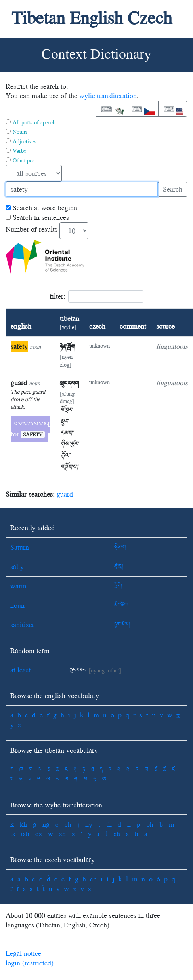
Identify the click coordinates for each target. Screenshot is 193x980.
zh (62, 834)
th (109, 824)
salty (17, 566)
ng (46, 824)
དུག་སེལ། (122, 625)
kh (23, 824)
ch (68, 824)
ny (89, 824)
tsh (25, 834)
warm (18, 586)
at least (20, 670)
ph (150, 824)
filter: (96, 296)
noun (17, 605)
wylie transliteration (108, 96)
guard (65, 494)
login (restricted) (30, 963)
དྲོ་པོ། (118, 586)
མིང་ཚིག (121, 605)
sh (117, 834)
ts (13, 834)
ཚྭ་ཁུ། (119, 566)
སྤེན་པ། (120, 547)
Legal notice (23, 953)
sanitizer (22, 625)
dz (39, 834)
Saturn (20, 547)
